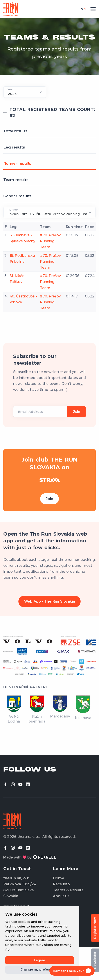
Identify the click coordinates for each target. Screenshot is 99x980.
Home (58, 878)
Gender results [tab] (17, 196)
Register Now (95, 928)
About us (61, 896)
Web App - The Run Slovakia (50, 601)
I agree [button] (40, 960)
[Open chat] (72, 971)
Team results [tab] (16, 180)
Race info (61, 884)
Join (49, 499)
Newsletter (95, 960)
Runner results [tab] (17, 163)
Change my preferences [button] (40, 969)
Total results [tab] (15, 131)
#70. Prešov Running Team (50, 241)
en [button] (81, 9)
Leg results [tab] (14, 147)
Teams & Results (68, 890)
